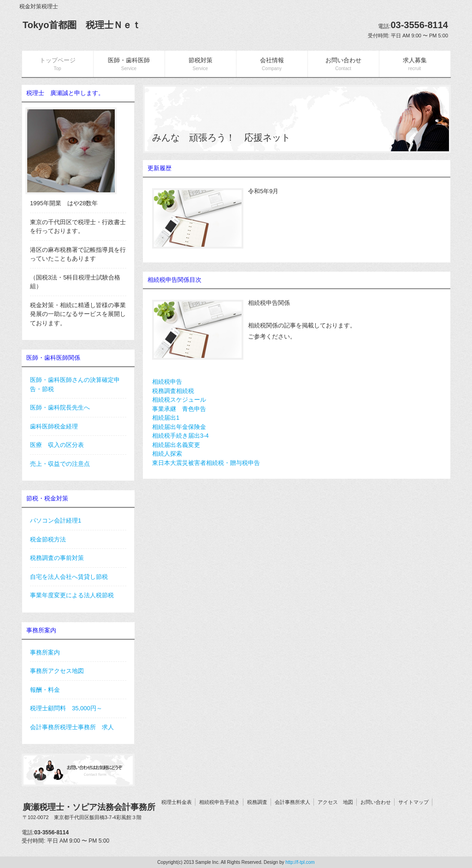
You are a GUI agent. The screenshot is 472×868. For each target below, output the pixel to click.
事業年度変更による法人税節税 (72, 595)
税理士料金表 (177, 802)
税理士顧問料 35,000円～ (66, 708)
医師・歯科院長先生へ (60, 407)
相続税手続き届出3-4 (180, 436)
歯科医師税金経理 (54, 426)
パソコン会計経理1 (56, 520)
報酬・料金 (45, 690)
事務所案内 (45, 652)
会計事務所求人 (292, 802)
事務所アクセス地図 (57, 671)
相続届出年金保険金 (179, 427)
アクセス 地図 (335, 802)
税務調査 (257, 802)
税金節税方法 (48, 539)
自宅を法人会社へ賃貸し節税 (69, 577)
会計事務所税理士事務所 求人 (72, 727)
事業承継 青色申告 (179, 409)
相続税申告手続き (219, 802)
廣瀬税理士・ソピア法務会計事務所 (89, 812)
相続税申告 (167, 382)
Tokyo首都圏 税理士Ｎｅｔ (82, 25)
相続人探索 (167, 454)
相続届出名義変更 (176, 445)
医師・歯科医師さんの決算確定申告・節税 (75, 384)
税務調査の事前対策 (57, 558)
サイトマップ (413, 802)
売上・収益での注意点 (60, 464)
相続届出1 (166, 418)
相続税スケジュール (179, 400)
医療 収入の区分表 (57, 445)
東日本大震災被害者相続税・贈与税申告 (206, 463)
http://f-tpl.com (300, 862)
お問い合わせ (376, 802)
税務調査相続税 (173, 391)
